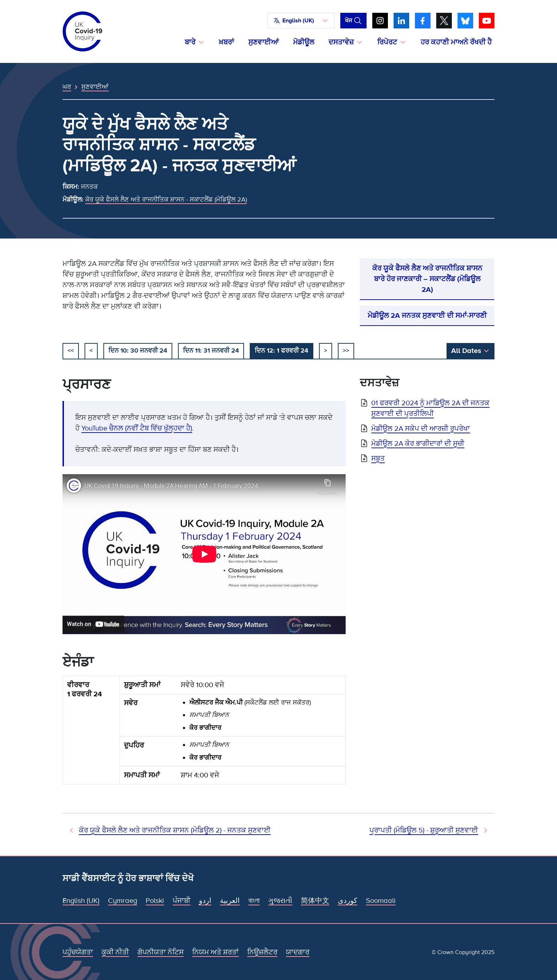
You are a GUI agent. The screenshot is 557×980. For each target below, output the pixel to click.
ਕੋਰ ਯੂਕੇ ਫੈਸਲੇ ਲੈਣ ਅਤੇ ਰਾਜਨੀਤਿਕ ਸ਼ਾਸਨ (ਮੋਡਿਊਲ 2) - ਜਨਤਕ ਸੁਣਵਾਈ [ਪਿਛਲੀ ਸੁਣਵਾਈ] (175, 830)
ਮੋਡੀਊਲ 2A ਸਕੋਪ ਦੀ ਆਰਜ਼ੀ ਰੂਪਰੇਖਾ (421, 429)
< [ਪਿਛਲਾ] (91, 350)
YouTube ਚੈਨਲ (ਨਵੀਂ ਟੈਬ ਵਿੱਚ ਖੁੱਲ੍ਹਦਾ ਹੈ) (137, 428)
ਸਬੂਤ (378, 459)
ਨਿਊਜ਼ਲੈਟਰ (262, 952)
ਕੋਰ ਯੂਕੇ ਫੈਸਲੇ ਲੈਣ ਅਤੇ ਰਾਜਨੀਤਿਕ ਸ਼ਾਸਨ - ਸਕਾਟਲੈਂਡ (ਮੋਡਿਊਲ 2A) (166, 199)
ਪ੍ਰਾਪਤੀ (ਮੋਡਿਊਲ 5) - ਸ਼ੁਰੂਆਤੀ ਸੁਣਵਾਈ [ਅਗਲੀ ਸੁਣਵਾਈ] (424, 830)
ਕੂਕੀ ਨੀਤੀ (115, 952)
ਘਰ (67, 87)
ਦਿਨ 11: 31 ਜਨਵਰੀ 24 (211, 350)
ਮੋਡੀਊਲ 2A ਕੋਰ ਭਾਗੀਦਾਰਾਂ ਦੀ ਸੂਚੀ (418, 444)
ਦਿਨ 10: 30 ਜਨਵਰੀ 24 (138, 350)
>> (346, 350)
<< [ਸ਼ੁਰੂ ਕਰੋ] (71, 350)
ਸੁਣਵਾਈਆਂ (264, 42)
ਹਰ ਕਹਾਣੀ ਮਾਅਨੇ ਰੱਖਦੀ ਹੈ (456, 42)
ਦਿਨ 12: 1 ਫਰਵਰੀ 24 (282, 350)
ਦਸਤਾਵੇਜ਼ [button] (341, 42)
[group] (204, 733)
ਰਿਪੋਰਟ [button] (387, 42)
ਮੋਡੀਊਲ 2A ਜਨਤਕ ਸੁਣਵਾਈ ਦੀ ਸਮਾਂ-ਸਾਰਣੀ (427, 316)
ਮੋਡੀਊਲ (304, 42)
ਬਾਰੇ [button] (190, 42)
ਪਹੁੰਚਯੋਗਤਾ (78, 952)
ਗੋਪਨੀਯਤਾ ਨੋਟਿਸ (161, 952)
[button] (301, 21)
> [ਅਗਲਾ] (326, 350)
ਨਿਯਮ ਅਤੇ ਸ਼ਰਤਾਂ (215, 952)
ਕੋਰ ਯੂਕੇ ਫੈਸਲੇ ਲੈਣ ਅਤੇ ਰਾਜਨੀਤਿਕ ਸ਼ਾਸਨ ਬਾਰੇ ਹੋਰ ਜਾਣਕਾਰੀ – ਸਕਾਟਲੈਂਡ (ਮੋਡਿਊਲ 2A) (427, 279)
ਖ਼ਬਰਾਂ (226, 42)
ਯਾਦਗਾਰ (298, 952)
